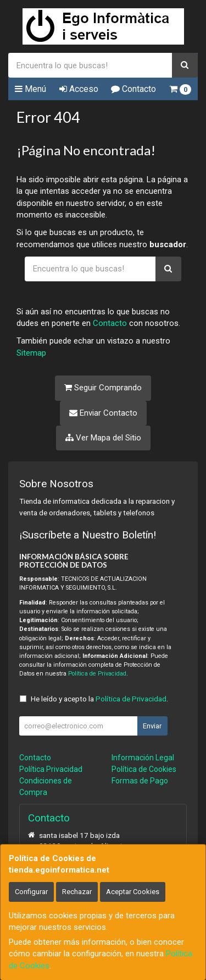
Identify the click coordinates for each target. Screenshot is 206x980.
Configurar (31, 892)
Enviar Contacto (103, 413)
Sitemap (31, 353)
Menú (30, 89)
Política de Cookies (144, 769)
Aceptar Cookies (133, 892)
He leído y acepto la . (99, 699)
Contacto (133, 89)
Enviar (152, 726)
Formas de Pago (140, 781)
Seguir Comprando (103, 388)
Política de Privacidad (97, 674)
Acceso (79, 89)
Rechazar (77, 892)
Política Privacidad (51, 769)
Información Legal (143, 758)
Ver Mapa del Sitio (103, 438)
